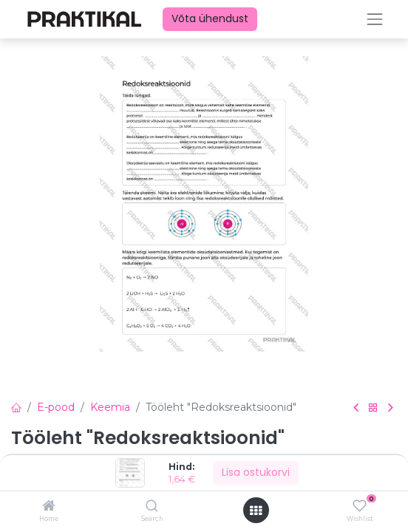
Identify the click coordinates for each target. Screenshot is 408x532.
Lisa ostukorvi (256, 472)
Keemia (110, 407)
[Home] (49, 507)
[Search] (152, 507)
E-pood (56, 407)
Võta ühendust (210, 18)
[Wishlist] (360, 506)
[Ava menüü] (256, 511)
